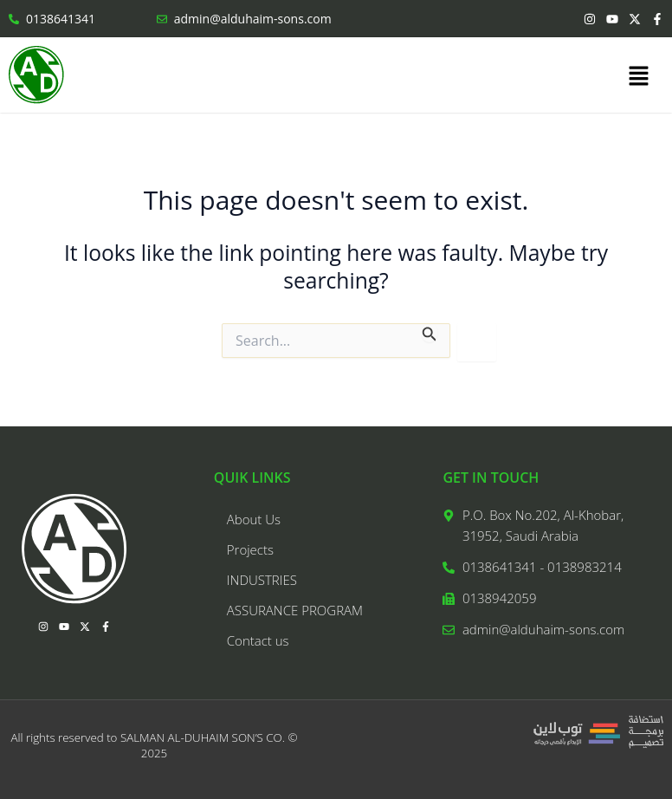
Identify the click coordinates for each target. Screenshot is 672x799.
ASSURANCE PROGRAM (295, 610)
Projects (250, 549)
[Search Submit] (430, 333)
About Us (254, 519)
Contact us (258, 640)
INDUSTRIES (262, 580)
